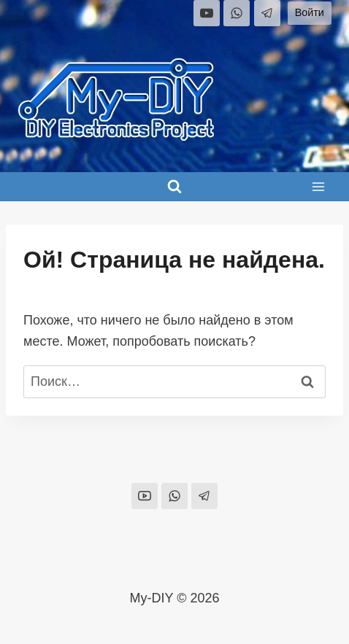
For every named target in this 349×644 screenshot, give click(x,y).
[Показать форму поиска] (174, 187)
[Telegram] (267, 13)
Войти (310, 12)
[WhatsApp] (237, 13)
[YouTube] (207, 13)
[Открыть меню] (318, 186)
